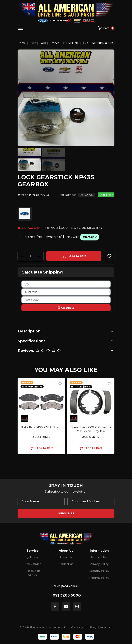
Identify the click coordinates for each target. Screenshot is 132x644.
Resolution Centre (33, 573)
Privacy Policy (99, 564)
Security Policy (99, 571)
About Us (66, 557)
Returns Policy (99, 578)
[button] (109, 256)
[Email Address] (91, 501)
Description (29, 331)
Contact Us (66, 564)
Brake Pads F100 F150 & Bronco (42, 427)
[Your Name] (41, 501)
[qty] (66, 284)
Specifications (32, 341)
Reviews (39, 351)
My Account (33, 557)
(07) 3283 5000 (66, 595)
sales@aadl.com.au (66, 586)
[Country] (66, 292)
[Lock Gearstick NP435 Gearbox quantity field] (31, 256)
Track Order (33, 564)
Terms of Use (99, 557)
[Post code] (66, 300)
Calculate (66, 308)
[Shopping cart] (106, 28)
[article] (41, 417)
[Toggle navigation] (20, 28)
